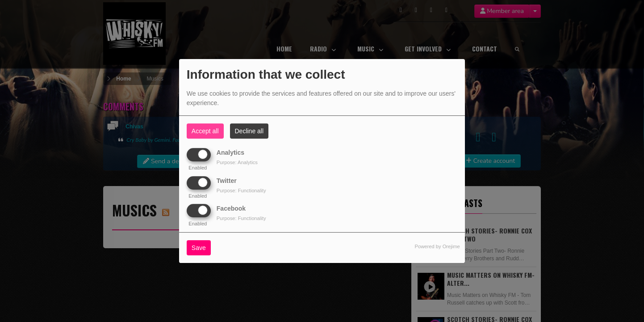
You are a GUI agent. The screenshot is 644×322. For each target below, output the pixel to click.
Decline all (249, 131)
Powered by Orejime (437, 246)
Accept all (205, 131)
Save (199, 248)
